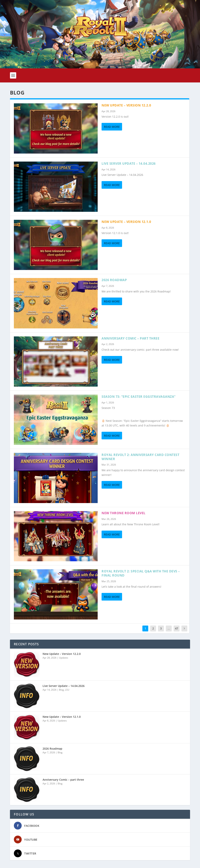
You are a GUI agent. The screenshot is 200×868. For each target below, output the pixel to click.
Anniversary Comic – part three (130, 338)
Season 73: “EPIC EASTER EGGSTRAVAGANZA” (139, 397)
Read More (112, 127)
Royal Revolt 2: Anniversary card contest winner (140, 457)
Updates (64, 658)
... (169, 628)
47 (177, 628)
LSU (67, 690)
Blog (61, 690)
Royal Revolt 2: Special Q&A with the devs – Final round (141, 573)
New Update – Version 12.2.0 (126, 105)
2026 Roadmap (114, 280)
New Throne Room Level (124, 513)
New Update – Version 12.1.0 (126, 222)
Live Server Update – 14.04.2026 (129, 164)
